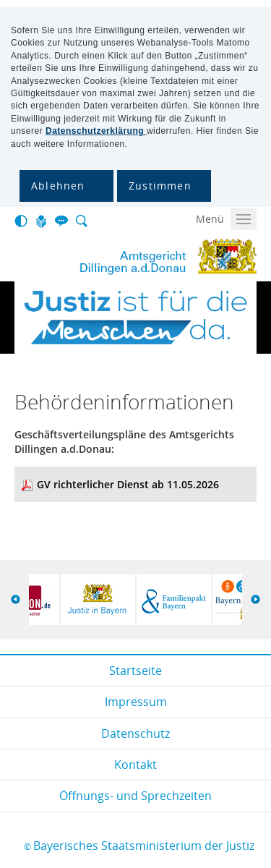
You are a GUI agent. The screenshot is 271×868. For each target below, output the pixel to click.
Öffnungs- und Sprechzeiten (135, 796)
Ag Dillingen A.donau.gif (130, 257)
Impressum (136, 702)
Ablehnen (58, 186)
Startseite (135, 671)
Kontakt (135, 765)
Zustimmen (160, 186)
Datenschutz (135, 733)
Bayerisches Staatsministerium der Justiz (144, 846)
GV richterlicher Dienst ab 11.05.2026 (128, 484)
